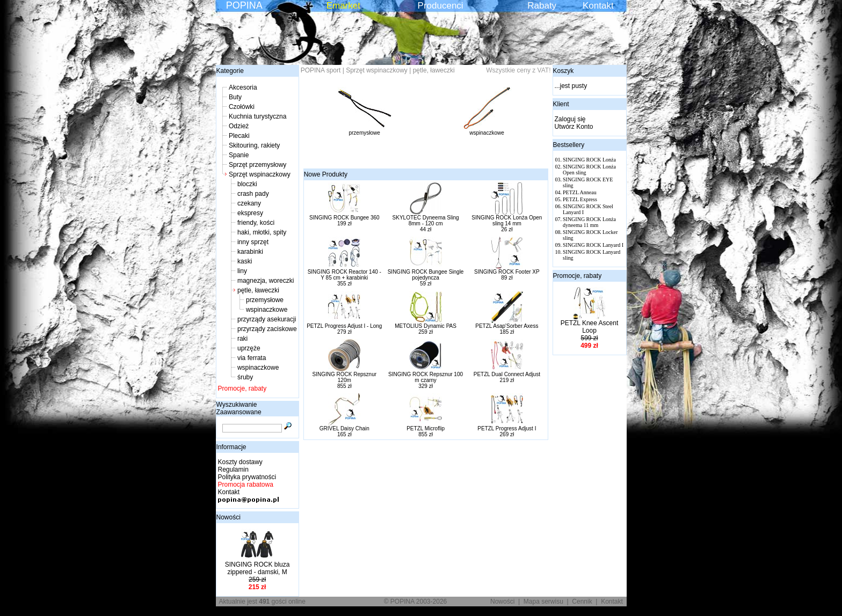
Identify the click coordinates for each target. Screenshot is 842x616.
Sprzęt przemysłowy (257, 165)
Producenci (441, 6)
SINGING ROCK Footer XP (507, 272)
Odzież (239, 126)
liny (242, 271)
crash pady (253, 194)
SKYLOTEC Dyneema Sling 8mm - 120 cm (426, 221)
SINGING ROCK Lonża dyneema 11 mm (589, 222)
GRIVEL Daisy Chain (344, 428)
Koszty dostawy (240, 462)
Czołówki (242, 107)
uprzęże (249, 348)
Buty (235, 97)
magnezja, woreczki (266, 281)
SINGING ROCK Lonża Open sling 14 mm (507, 221)
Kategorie (230, 71)
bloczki (247, 184)
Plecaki (239, 136)
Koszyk (564, 71)
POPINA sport (321, 70)
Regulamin (233, 470)
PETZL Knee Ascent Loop (590, 327)
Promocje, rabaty (242, 388)
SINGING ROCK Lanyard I (593, 245)
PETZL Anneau (580, 192)
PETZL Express (580, 199)
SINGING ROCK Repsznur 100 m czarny (426, 377)
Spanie (239, 155)
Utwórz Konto (574, 127)
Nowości (228, 517)
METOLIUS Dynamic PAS (426, 326)
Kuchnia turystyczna (257, 116)
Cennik (582, 602)
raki (242, 339)
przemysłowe (265, 300)
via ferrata (252, 358)
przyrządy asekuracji (267, 319)
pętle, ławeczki (258, 290)
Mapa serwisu (543, 602)
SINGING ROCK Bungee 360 (344, 218)
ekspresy (250, 213)
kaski (245, 261)
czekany (249, 203)
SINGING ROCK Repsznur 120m (344, 377)
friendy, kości (256, 223)
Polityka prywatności (247, 477)
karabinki (250, 252)
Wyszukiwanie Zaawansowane (239, 408)
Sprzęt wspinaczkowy (260, 174)
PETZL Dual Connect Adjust (507, 374)
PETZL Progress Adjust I (507, 428)
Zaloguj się (570, 119)
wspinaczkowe (267, 310)
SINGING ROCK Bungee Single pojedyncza (426, 275)
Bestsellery (569, 145)
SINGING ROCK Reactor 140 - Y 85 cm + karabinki (344, 275)
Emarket (343, 6)
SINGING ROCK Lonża (589, 160)
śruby (245, 377)
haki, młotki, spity (262, 232)
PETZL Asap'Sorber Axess (507, 326)
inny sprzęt (253, 242)
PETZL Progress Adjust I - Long (344, 326)
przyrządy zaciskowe (267, 329)
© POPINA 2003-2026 (416, 602)
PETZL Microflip (426, 428)
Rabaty (542, 6)
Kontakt (598, 6)
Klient (561, 104)
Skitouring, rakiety (254, 145)
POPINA (244, 5)
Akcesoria (243, 87)
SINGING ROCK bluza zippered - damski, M (257, 568)
